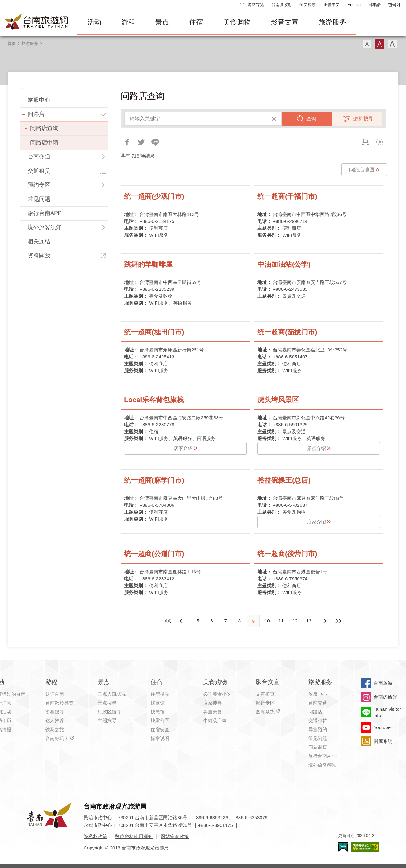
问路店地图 (362, 170)
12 (295, 621)
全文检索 (308, 5)
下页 (182, 621)
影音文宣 (285, 22)
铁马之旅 (55, 730)
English (354, 5)
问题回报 (380, 142)
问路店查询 (44, 128)
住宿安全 (160, 730)
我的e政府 (343, 847)
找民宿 (158, 712)
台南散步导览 (59, 703)
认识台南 (55, 694)
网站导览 (256, 5)
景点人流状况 (112, 694)
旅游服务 (332, 22)
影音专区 (265, 703)
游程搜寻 (55, 712)
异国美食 (212, 712)
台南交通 (39, 157)
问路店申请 (44, 142)
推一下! (141, 142)
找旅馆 (158, 703)
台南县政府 (282, 5)
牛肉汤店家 (215, 720)
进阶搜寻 (363, 119)
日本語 (374, 5)
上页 (325, 621)
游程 (128, 22)
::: (242, 5)
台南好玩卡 (57, 738)
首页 (12, 44)
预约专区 (39, 185)
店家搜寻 (212, 703)
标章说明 (160, 738)
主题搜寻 (107, 720)
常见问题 (39, 199)
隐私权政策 (95, 836)
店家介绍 (183, 448)
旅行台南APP (45, 213)
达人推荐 (55, 720)
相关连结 (39, 241)
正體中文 (332, 5)
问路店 (36, 114)
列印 (365, 142)
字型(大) (392, 44)
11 (281, 621)
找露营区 (160, 720)
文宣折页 (265, 694)
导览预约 (318, 730)
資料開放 (39, 256)
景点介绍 (316, 448)
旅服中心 (39, 100)
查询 (311, 119)
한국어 (394, 5)
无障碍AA (365, 847)
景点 (162, 22)
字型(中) (380, 44)
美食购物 (237, 22)
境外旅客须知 (45, 227)
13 (309, 621)
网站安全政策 (175, 836)
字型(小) (367, 44)
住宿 (196, 22)
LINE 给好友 (155, 142)
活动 (94, 22)
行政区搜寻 (110, 712)
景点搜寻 (107, 703)
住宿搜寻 (160, 694)
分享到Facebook (127, 142)
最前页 (168, 621)
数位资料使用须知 (134, 836)
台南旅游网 (36, 22)
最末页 (338, 621)
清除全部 (274, 119)
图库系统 (265, 712)
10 (267, 621)
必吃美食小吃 (217, 694)
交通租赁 (39, 171)
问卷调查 (318, 747)
